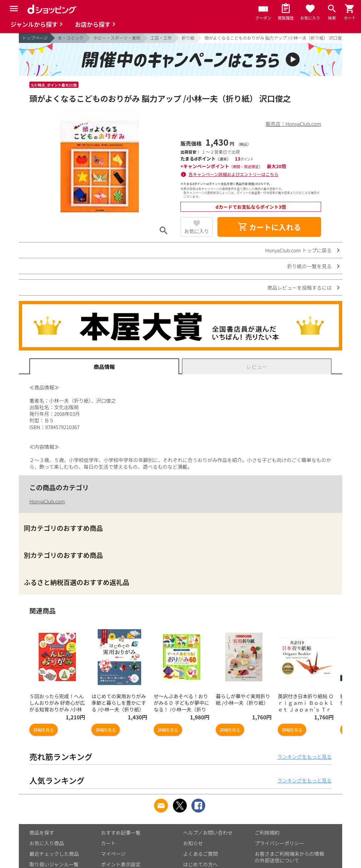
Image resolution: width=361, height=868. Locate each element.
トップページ (35, 38)
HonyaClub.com (47, 501)
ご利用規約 (267, 832)
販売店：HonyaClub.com (293, 124)
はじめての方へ (200, 864)
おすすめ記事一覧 (121, 832)
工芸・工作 (161, 38)
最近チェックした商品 (54, 854)
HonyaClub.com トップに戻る (298, 250)
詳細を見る (44, 730)
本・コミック (71, 38)
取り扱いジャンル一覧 (54, 864)
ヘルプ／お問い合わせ (208, 832)
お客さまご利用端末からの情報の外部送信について (289, 857)
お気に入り (197, 231)
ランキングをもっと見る (304, 757)
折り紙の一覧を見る (309, 266)
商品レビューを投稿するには (299, 288)
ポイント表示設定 (121, 864)
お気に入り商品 (47, 843)
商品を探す (42, 832)
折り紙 (188, 38)
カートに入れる (269, 227)
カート (108, 843)
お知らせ (193, 843)
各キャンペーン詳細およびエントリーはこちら (234, 174)
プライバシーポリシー (279, 843)
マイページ (113, 854)
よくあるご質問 (200, 854)
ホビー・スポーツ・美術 (117, 38)
